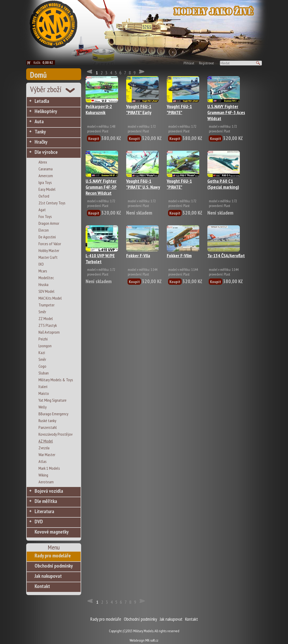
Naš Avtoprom (49, 332)
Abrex (43, 162)
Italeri (43, 387)
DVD (39, 522)
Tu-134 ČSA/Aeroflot (226, 256)
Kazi (42, 352)
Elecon (44, 230)
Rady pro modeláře (53, 556)
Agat (42, 210)
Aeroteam (46, 482)
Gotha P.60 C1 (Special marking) (223, 184)
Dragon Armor (49, 223)
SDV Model (46, 291)
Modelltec (46, 278)
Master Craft (48, 257)
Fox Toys (45, 216)
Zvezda (44, 448)
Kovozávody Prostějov (56, 434)
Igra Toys (45, 182)
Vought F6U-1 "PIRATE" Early (139, 109)
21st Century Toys (52, 203)
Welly (43, 407)
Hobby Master (49, 250)
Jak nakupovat (48, 576)
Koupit (94, 138)
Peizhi (43, 339)
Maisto (44, 393)
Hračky (41, 142)
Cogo (42, 366)
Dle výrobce (46, 152)
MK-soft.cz (152, 640)
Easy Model (47, 189)
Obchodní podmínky (54, 566)
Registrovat (206, 63)
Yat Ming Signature (52, 400)
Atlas (43, 461)
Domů (38, 75)
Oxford (44, 196)
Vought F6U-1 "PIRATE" (179, 109)
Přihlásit (189, 63)
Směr (42, 312)
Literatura (44, 511)
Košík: (44, 63)
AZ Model (46, 441)
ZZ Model (46, 318)
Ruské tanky (47, 421)
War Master (47, 455)
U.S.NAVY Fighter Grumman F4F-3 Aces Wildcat (226, 112)
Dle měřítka (46, 501)
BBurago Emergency (53, 414)
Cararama (46, 169)
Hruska (43, 284)
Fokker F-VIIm (179, 256)
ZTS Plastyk (48, 325)
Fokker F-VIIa (138, 256)
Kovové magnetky (52, 532)
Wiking (43, 475)
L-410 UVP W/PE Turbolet (100, 259)
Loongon (45, 346)
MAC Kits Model (50, 298)
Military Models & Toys (56, 380)
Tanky (40, 132)
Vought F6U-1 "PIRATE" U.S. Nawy (143, 184)
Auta (39, 121)
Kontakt (42, 586)
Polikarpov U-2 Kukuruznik (99, 109)
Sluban (44, 373)
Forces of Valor (50, 244)
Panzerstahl (48, 427)
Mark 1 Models (49, 468)
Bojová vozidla (49, 491)
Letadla (42, 101)
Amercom (46, 176)
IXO (41, 264)
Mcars (43, 271)
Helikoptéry (46, 111)
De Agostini (47, 237)
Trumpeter (46, 305)
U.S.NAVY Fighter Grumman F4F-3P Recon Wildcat (101, 187)
